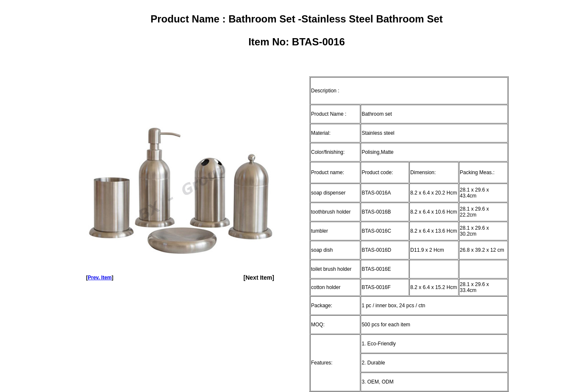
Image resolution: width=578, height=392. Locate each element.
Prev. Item (100, 278)
